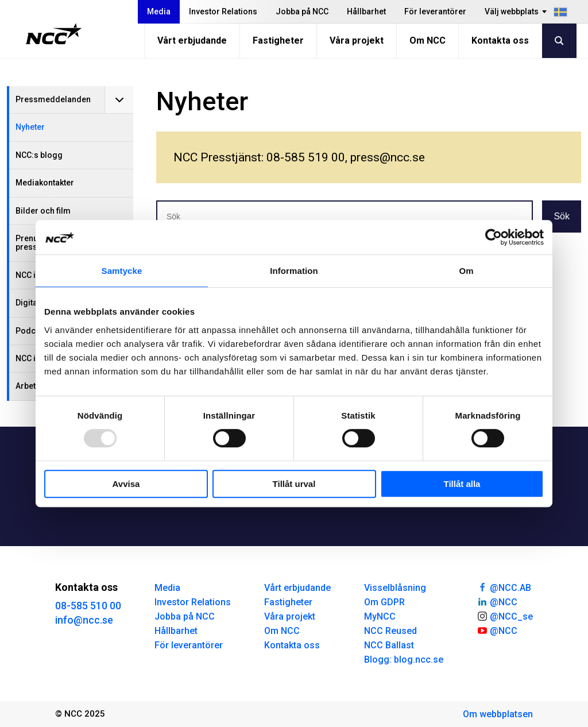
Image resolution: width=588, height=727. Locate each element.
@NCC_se (505, 616)
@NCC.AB (504, 587)
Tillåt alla (462, 484)
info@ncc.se (84, 620)
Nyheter (30, 127)
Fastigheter (278, 40)
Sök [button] (562, 216)
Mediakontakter (45, 183)
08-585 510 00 (88, 606)
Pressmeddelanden (53, 99)
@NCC (497, 601)
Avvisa (126, 484)
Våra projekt (357, 40)
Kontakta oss (500, 40)
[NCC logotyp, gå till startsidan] (54, 34)
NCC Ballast (389, 645)
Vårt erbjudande (192, 40)
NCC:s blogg (39, 155)
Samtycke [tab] (122, 271)
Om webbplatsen (498, 714)
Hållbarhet (366, 11)
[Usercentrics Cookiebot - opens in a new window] (494, 237)
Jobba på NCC (302, 11)
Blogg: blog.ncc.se (404, 660)
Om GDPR (384, 602)
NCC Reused (390, 631)
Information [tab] (294, 271)
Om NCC (428, 40)
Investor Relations (223, 11)
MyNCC (380, 616)
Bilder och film (43, 211)
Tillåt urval (294, 484)
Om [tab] (466, 271)
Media (159, 11)
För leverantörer (435, 11)
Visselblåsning (395, 588)
